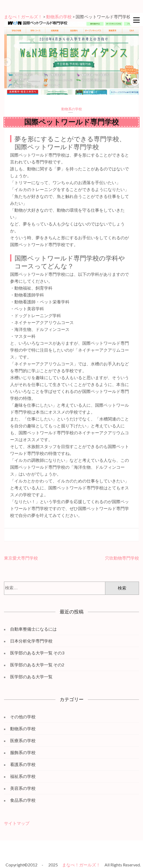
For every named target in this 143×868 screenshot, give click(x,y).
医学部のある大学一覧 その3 (37, 653)
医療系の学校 (23, 740)
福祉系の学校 (23, 776)
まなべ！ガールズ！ (81, 865)
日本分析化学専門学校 (31, 641)
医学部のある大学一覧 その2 (37, 665)
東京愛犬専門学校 (21, 558)
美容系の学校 (23, 788)
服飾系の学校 (23, 752)
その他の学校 (23, 717)
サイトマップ (17, 823)
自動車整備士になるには (33, 629)
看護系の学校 (23, 764)
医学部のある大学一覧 (31, 677)
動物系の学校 (72, 109)
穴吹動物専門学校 (122, 558)
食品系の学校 (23, 800)
